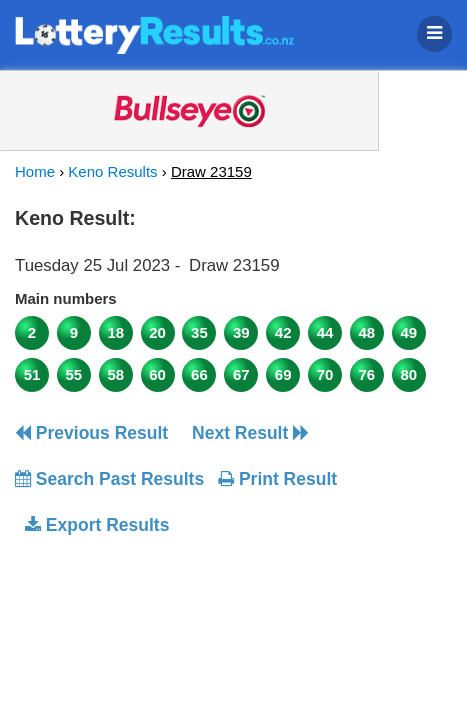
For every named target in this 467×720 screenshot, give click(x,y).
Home (35, 171)
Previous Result (91, 433)
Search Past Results (109, 479)
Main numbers (66, 298)
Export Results (97, 525)
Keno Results (112, 171)
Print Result (277, 479)
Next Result (250, 433)
